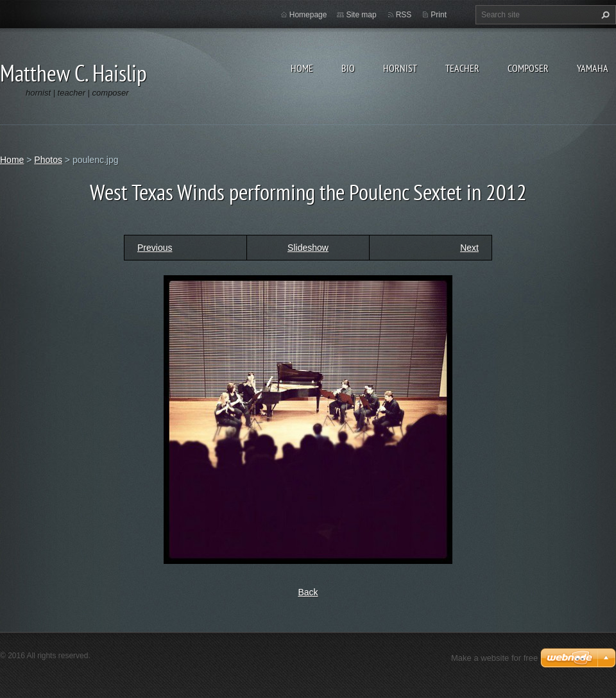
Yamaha (593, 68)
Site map (361, 15)
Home (302, 68)
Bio (348, 68)
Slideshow (308, 248)
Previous (155, 248)
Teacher (462, 68)
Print (439, 15)
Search (604, 15)
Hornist (400, 68)
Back (308, 592)
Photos (48, 160)
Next (469, 248)
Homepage (308, 15)
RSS (404, 15)
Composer (528, 68)
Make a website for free (494, 658)
